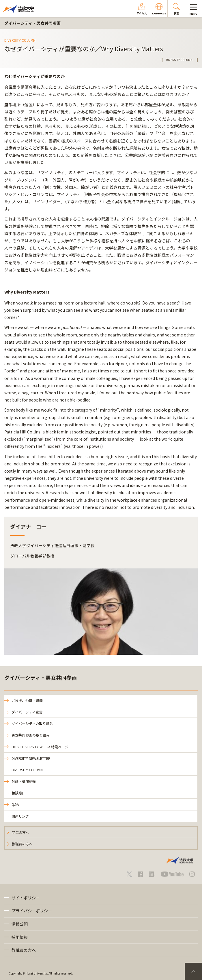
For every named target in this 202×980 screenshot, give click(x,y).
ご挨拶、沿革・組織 (27, 700)
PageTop (193, 971)
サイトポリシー (26, 898)
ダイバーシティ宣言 (27, 712)
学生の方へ (20, 832)
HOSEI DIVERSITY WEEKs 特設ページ (40, 747)
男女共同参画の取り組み (31, 735)
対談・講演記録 (24, 781)
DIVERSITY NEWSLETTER (31, 758)
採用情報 (20, 937)
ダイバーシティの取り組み (32, 723)
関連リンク (20, 816)
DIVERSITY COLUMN (27, 770)
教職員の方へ (22, 844)
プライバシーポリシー (32, 911)
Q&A (15, 804)
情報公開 (20, 924)
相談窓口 (18, 793)
